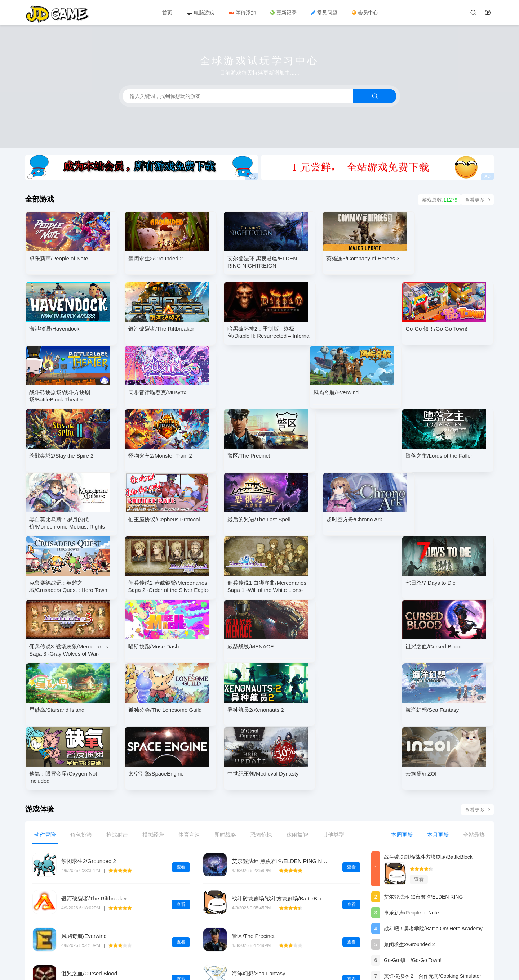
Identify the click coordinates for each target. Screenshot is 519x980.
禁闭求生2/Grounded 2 (89, 733)
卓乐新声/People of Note (411, 785)
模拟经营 (153, 707)
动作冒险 (45, 707)
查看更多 (477, 200)
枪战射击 (117, 707)
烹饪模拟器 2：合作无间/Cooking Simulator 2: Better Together (432, 849)
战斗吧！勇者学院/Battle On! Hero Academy (433, 801)
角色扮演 (81, 707)
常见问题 (324, 13)
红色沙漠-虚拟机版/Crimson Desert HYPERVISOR (122, 883)
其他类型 (333, 707)
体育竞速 (189, 707)
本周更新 (402, 707)
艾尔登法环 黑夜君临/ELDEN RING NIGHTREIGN (292, 733)
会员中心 (365, 13)
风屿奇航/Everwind (84, 808)
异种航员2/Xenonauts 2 (410, 896)
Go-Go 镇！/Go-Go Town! (413, 832)
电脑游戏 (200, 13)
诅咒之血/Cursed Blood (89, 846)
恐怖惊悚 (261, 707)
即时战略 (225, 707)
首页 (167, 13)
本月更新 (438, 707)
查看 (181, 739)
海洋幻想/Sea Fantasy (258, 846)
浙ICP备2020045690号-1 (53, 961)
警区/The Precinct (253, 808)
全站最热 (474, 707)
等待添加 (242, 13)
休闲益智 (297, 707)
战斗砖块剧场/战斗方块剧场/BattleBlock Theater (289, 771)
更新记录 (283, 13)
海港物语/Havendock (407, 864)
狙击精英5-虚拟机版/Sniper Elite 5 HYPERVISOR (291, 883)
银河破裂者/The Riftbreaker (94, 771)
